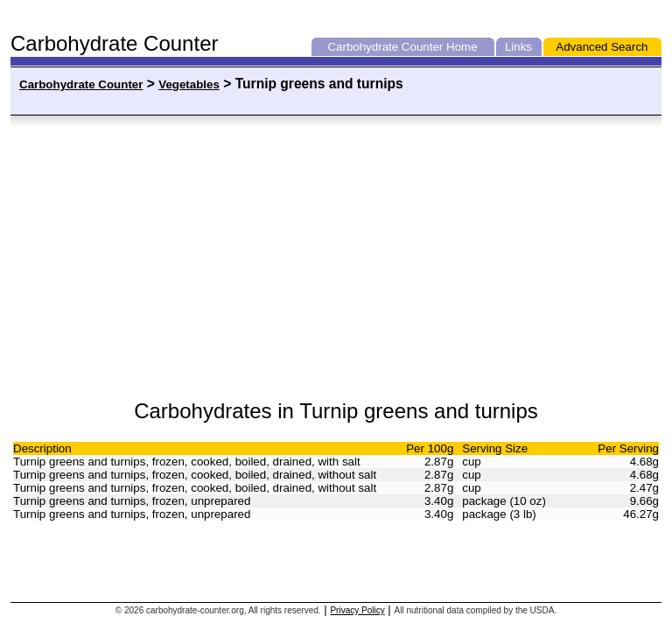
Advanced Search (602, 47)
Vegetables (189, 84)
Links (518, 47)
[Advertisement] (187, 258)
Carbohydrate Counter (385, 47)
